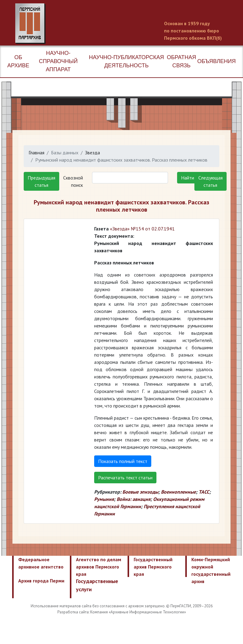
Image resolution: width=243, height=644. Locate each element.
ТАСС (204, 492)
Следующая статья (210, 181)
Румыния (104, 499)
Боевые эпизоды (140, 492)
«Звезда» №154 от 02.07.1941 (142, 229)
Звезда (92, 153)
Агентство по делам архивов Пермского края (99, 567)
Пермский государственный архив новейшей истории (129, 24)
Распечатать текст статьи (125, 478)
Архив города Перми (41, 581)
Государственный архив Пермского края (153, 567)
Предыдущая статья (41, 181)
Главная (36, 153)
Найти (188, 178)
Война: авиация (133, 499)
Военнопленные (178, 492)
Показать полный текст (123, 461)
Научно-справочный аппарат (58, 61)
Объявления (217, 61)
